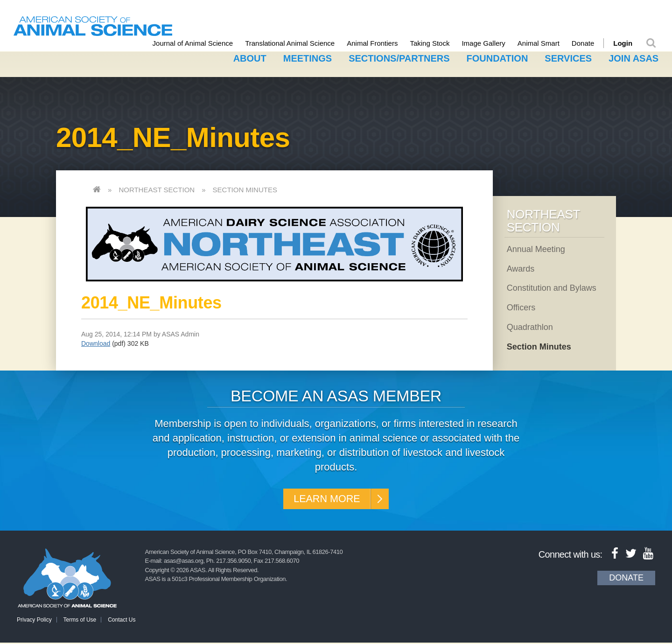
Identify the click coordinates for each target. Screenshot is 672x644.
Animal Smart (545, 43)
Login (629, 43)
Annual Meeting (536, 248)
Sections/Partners (399, 57)
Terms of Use (80, 621)
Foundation (497, 57)
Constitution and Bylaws (552, 287)
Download (96, 342)
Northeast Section (157, 188)
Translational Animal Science (296, 43)
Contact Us (122, 621)
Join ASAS (633, 57)
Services (568, 57)
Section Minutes (245, 188)
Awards (521, 267)
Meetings (308, 57)
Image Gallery (490, 43)
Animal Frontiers (378, 43)
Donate (589, 43)
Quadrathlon (530, 326)
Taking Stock (436, 43)
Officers (521, 306)
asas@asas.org (184, 562)
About (250, 57)
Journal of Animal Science (199, 43)
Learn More (325, 499)
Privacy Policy (34, 621)
